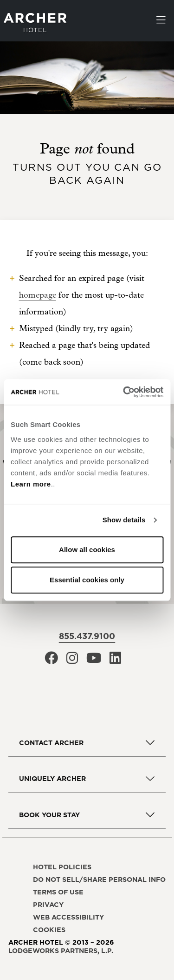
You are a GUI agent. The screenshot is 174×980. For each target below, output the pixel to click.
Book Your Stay (49, 815)
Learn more (31, 484)
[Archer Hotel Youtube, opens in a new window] (94, 661)
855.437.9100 (87, 636)
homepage (38, 295)
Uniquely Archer (52, 779)
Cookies (49, 930)
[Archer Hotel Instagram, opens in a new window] (72, 661)
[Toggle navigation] (161, 21)
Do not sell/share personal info (99, 880)
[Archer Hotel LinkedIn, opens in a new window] (115, 661)
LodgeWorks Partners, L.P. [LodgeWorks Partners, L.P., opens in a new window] (61, 951)
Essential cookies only (87, 580)
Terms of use (58, 892)
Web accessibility (68, 917)
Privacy (48, 905)
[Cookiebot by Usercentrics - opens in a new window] (124, 392)
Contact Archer (51, 743)
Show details (124, 520)
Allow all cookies (87, 550)
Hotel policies (62, 867)
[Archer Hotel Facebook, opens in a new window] (51, 661)
